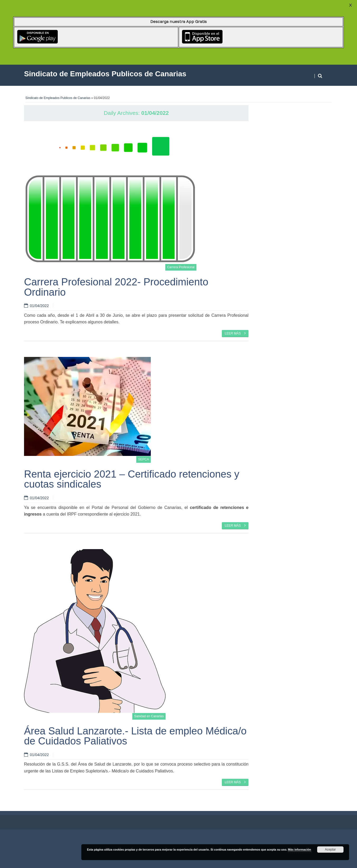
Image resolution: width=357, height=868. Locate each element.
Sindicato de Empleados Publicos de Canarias (58, 98)
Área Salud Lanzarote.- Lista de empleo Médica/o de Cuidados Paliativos (135, 736)
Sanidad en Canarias (149, 716)
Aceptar (330, 850)
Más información (300, 850)
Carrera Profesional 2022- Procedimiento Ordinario (116, 287)
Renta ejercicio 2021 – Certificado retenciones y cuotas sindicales (132, 479)
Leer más (235, 333)
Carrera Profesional (181, 267)
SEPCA (144, 459)
